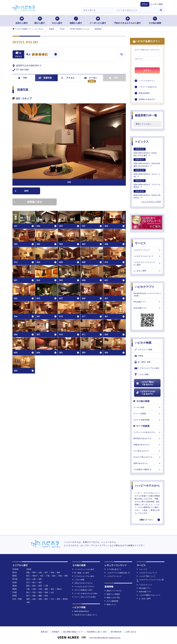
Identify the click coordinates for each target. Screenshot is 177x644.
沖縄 (28, 602)
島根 (46, 592)
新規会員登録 (144, 93)
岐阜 (34, 586)
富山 (34, 582)
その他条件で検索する (147, 469)
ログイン (147, 70)
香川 (28, 596)
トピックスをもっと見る (151, 202)
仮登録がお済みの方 (147, 99)
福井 (40, 582)
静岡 (40, 586)
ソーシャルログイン (147, 81)
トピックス (142, 142)
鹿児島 (65, 599)
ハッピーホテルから (147, 486)
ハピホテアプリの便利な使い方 (117, 573)
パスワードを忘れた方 (148, 87)
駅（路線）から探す (81, 573)
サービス (140, 243)
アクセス (68, 78)
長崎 (40, 599)
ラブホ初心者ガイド (113, 569)
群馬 (66, 576)
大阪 (28, 589)
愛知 (28, 586)
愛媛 (40, 596)
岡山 (28, 592)
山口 (52, 592)
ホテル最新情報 (111, 601)
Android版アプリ (147, 308)
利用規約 (56, 632)
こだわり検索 (142, 375)
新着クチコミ (111, 605)
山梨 (34, 579)
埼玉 (42, 576)
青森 (28, 573)
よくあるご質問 (147, 271)
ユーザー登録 (156, 4)
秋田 (34, 573)
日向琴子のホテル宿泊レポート (85, 615)
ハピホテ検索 (143, 343)
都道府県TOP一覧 (146, 115)
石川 (28, 582)
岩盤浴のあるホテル (147, 445)
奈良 (52, 589)
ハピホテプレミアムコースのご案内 (147, 264)
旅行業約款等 (116, 632)
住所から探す (22, 20)
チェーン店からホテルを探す (84, 597)
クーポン (91, 78)
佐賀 (34, 599)
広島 (34, 592)
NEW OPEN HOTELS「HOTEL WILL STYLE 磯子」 (145, 152)
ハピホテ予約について (146, 576)
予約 (114, 78)
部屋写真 (45, 78)
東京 (28, 576)
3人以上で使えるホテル (147, 457)
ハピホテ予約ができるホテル (145, 383)
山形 (40, 573)
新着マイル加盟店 (112, 594)
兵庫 (34, 589)
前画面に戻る (28, 202)
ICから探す (57, 20)
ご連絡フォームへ (146, 520)
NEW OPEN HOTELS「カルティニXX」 (147, 173)
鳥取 (40, 592)
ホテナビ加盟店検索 (147, 420)
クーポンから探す (98, 20)
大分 (52, 599)
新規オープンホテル (113, 591)
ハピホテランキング (147, 250)
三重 (46, 586)
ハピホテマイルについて (147, 256)
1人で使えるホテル (147, 451)
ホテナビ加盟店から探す (82, 590)
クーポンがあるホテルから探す (85, 593)
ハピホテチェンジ (144, 585)
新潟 (28, 579)
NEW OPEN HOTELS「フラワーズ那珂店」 (147, 184)
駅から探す (40, 20)
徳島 (34, 596)
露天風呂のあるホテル (147, 438)
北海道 (29, 569)
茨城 (60, 576)
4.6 (28, 55)
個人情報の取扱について (73, 632)
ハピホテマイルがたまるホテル (145, 393)
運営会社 (44, 632)
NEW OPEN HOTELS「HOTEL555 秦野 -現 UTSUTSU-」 (147, 163)
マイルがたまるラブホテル (83, 587)
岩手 (46, 573)
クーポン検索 (147, 407)
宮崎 (58, 599)
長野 (40, 579)
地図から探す (76, 20)
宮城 (52, 573)
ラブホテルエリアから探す (147, 368)
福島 (58, 573)
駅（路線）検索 (142, 362)
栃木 (54, 576)
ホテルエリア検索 (143, 350)
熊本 (46, 599)
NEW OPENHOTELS (81, 611)
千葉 (48, 576)
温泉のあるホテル (147, 463)
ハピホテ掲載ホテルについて (149, 595)
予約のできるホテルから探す (128, 20)
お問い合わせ (131, 632)
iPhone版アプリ (147, 302)
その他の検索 (155, 20)
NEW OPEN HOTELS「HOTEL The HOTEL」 (147, 194)
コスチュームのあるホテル (147, 432)
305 (22, 191)
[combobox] (136, 10)
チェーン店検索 (147, 414)
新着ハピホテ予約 (112, 598)
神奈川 (35, 576)
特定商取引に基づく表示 (97, 632)
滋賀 (46, 589)
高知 (46, 596)
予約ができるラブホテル (82, 583)
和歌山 (59, 589)
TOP (22, 78)
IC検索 (139, 356)
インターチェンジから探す (83, 569)
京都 (40, 589)
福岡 (28, 599)
